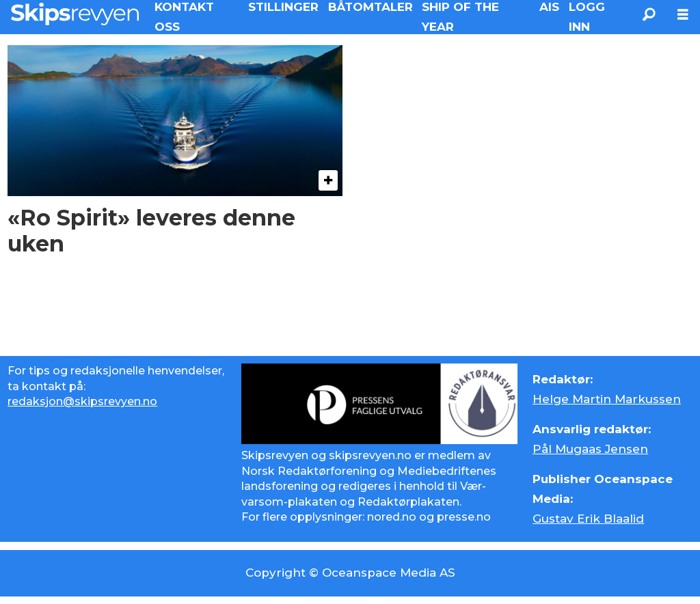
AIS (549, 7)
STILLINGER (283, 7)
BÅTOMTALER (371, 7)
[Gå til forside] (75, 14)
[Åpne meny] (683, 15)
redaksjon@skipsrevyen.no (82, 401)
